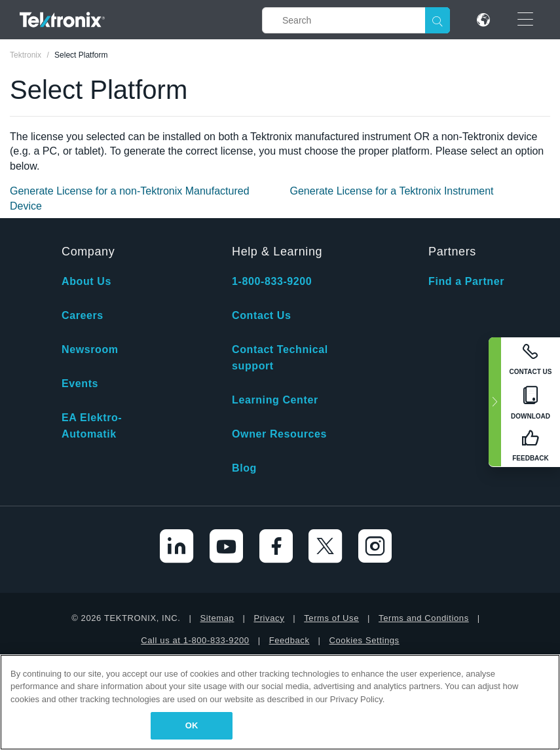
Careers (83, 315)
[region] (280, 702)
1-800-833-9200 (272, 281)
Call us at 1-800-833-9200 (195, 640)
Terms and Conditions (424, 618)
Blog (244, 468)
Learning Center (275, 400)
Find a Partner (466, 281)
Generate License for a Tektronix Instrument (392, 191)
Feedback (289, 640)
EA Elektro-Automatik (92, 426)
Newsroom (90, 349)
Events (80, 384)
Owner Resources (279, 434)
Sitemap (217, 618)
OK (192, 725)
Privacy (269, 618)
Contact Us (261, 315)
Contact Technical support (280, 358)
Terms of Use (331, 618)
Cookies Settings (364, 640)
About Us (86, 281)
